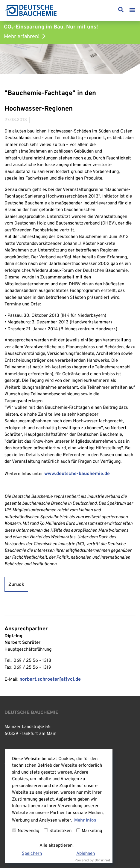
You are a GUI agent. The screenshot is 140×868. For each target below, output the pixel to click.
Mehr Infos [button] (85, 820)
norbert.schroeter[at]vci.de (50, 679)
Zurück (16, 585)
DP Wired (102, 861)
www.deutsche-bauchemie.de (77, 474)
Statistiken (58, 831)
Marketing (89, 831)
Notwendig (26, 831)
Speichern (32, 854)
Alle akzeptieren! (57, 846)
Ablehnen (86, 854)
